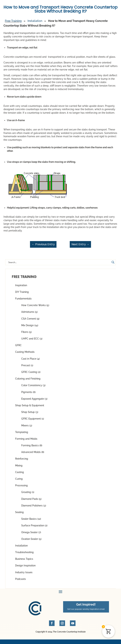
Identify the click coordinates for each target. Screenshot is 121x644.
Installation (21, 546)
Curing (19, 479)
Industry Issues (24, 572)
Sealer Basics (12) (31, 519)
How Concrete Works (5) (35, 305)
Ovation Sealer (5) (31, 539)
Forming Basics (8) (32, 445)
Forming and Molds (26, 439)
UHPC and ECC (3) (32, 339)
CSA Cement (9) (30, 319)
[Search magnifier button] (113, 262)
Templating (22, 432)
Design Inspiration (25, 566)
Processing (21, 485)
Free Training (13, 21)
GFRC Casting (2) (31, 372)
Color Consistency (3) (33, 385)
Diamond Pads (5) (31, 499)
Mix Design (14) (30, 325)
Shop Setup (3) (30, 412)
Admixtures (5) (29, 312)
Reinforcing (22, 459)
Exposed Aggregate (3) (34, 399)
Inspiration (21, 285)
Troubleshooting (24, 552)
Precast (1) (27, 365)
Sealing (19, 512)
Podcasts (20, 579)
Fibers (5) (27, 332)
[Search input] (59, 262)
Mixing (19, 466)
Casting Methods (25, 352)
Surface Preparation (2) (34, 525)
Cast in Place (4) (31, 359)
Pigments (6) (28, 392)
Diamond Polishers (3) (34, 506)
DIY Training (22, 292)
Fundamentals (23, 299)
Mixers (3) (27, 425)
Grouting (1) (28, 492)
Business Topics (24, 559)
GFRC (18, 345)
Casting (20, 472)
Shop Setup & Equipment (30, 405)
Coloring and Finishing (28, 379)
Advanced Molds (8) (33, 452)
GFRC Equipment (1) (33, 419)
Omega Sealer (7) (31, 532)
